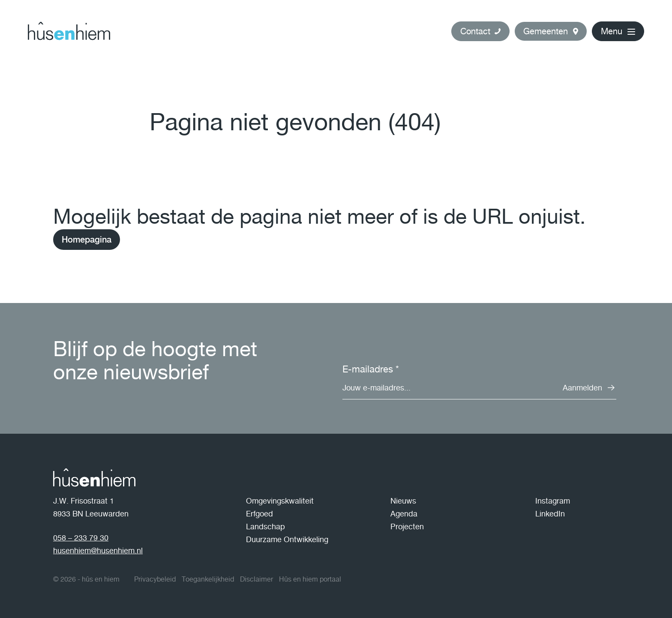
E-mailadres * (371, 369)
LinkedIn (550, 514)
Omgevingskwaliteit (280, 501)
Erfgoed (259, 514)
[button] (551, 31)
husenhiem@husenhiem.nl (98, 550)
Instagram (553, 501)
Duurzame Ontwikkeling (287, 539)
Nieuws (403, 501)
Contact (475, 31)
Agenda (404, 514)
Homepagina (87, 240)
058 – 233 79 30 (81, 538)
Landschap (265, 526)
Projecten (407, 526)
